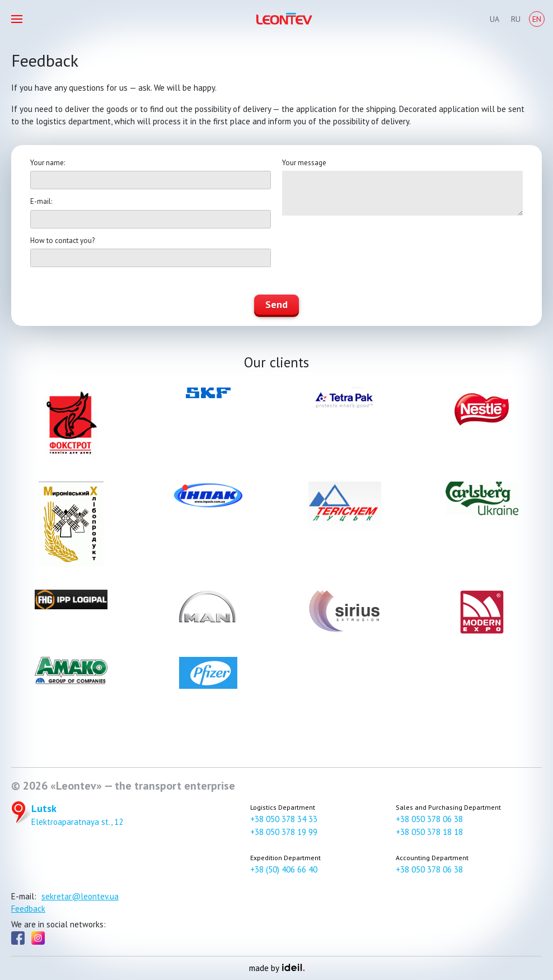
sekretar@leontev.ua (80, 896)
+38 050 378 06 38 (429, 819)
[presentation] (367, 250)
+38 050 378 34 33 (284, 819)
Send (276, 304)
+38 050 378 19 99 (284, 832)
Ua (495, 19)
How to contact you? (62, 241)
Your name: (48, 163)
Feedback (28, 909)
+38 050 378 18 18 (429, 832)
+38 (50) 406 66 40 (284, 869)
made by (277, 968)
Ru (516, 19)
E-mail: (41, 201)
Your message (304, 163)
